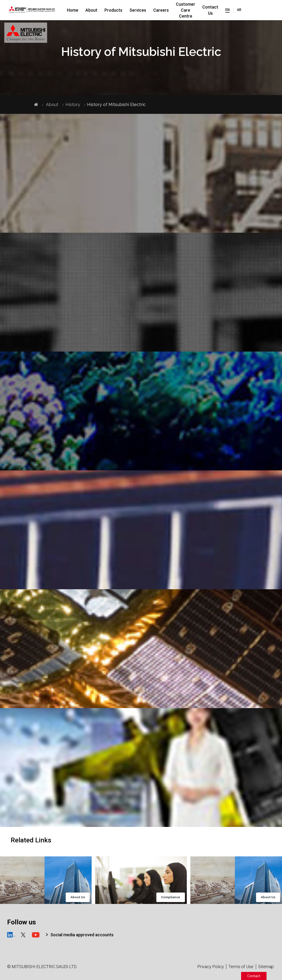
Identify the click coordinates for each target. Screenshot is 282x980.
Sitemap (266, 967)
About (91, 10)
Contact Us (227, 10)
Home (73, 10)
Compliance (171, 897)
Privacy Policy (211, 967)
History (73, 104)
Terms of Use (241, 967)
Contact (254, 976)
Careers (161, 10)
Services (138, 10)
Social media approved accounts (82, 935)
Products (113, 10)
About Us (78, 897)
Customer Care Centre (193, 10)
